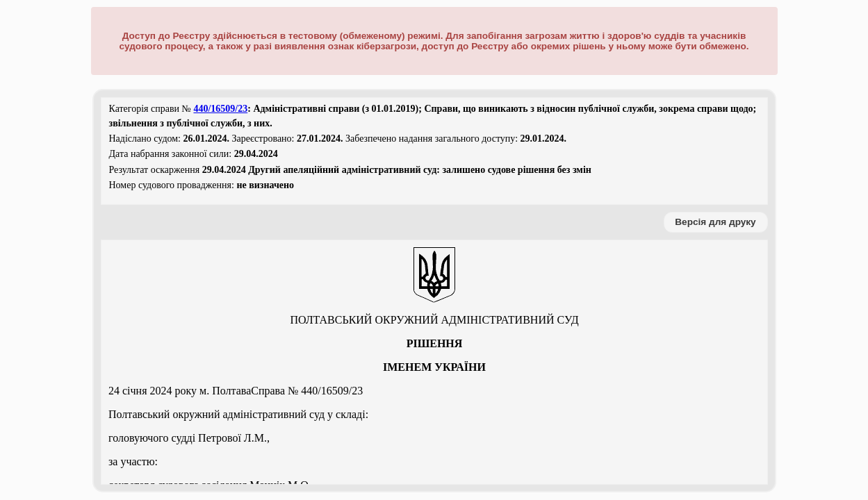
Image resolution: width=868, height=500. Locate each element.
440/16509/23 (220, 109)
